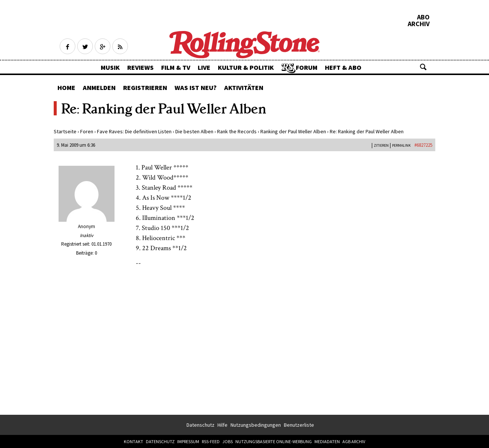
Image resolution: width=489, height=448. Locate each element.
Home (66, 88)
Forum (307, 67)
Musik (110, 67)
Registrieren (145, 88)
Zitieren (381, 145)
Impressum (188, 441)
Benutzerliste (299, 425)
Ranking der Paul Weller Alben (293, 131)
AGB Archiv (354, 441)
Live (204, 67)
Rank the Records (237, 131)
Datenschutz (200, 425)
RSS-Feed (211, 441)
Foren (87, 131)
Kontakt (134, 441)
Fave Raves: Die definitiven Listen (134, 131)
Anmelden (99, 88)
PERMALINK (401, 145)
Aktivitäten (244, 88)
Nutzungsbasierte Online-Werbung (274, 441)
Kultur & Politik (246, 67)
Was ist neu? (196, 88)
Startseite (65, 131)
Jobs (228, 441)
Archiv (419, 24)
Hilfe (222, 425)
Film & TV (176, 67)
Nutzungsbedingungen (256, 425)
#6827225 (423, 145)
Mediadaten (327, 441)
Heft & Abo (343, 67)
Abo (423, 17)
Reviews (140, 67)
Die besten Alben (194, 131)
